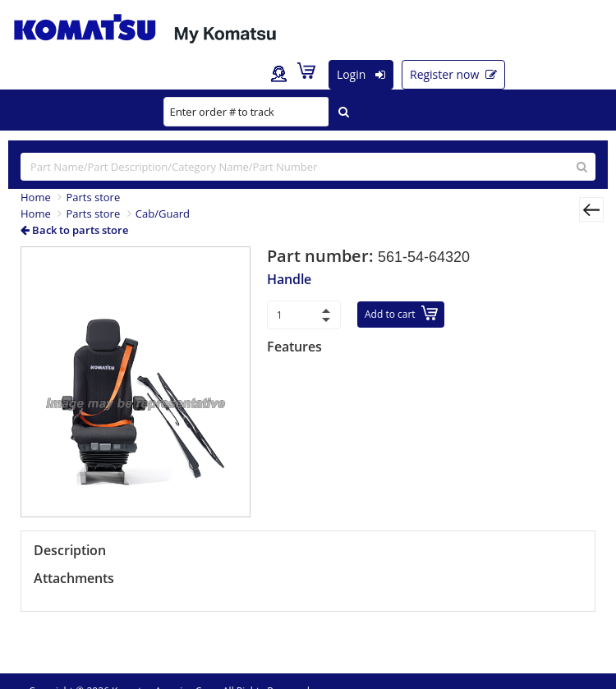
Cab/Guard (163, 214)
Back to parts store (74, 230)
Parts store (93, 197)
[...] (308, 167)
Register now (453, 74)
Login (361, 74)
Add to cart (401, 313)
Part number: (322, 256)
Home (36, 197)
